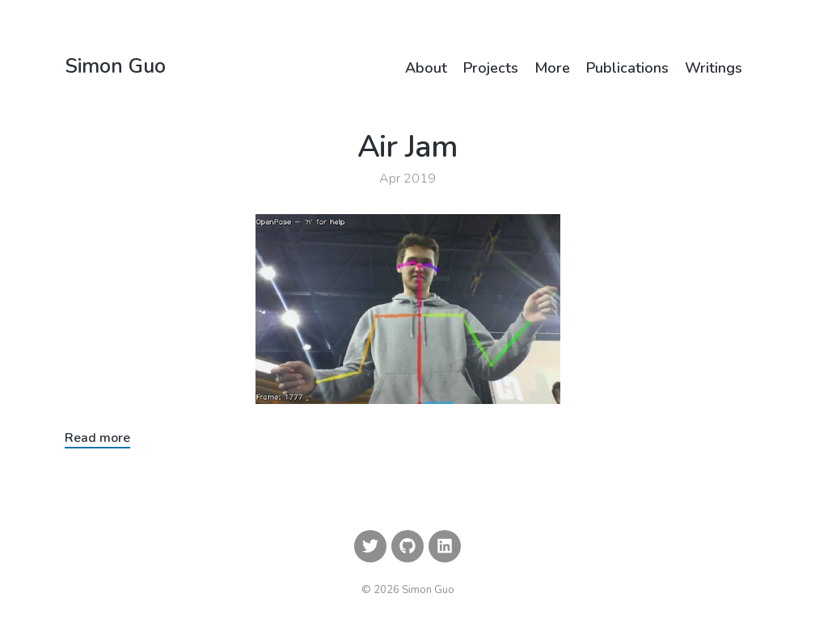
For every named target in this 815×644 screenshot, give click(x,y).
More (552, 68)
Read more (97, 438)
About (426, 68)
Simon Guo (115, 68)
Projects (491, 68)
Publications (627, 68)
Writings (714, 68)
